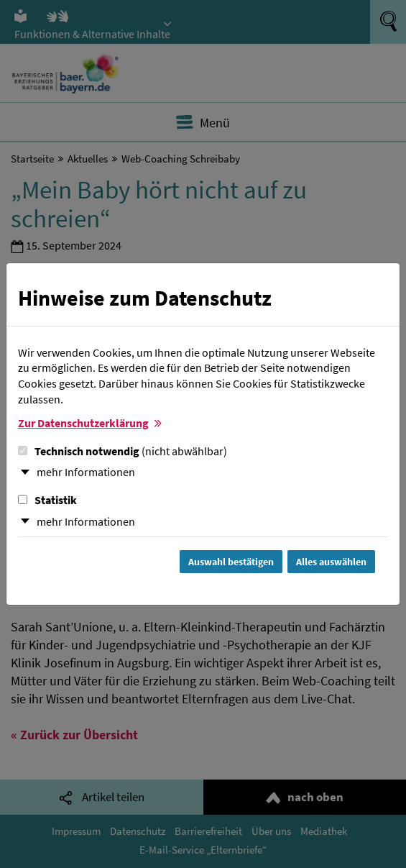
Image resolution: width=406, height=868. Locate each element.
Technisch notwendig (123, 451)
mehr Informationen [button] (86, 472)
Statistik (47, 500)
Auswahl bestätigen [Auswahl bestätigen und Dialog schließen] (231, 562)
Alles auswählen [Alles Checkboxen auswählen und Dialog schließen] (331, 562)
